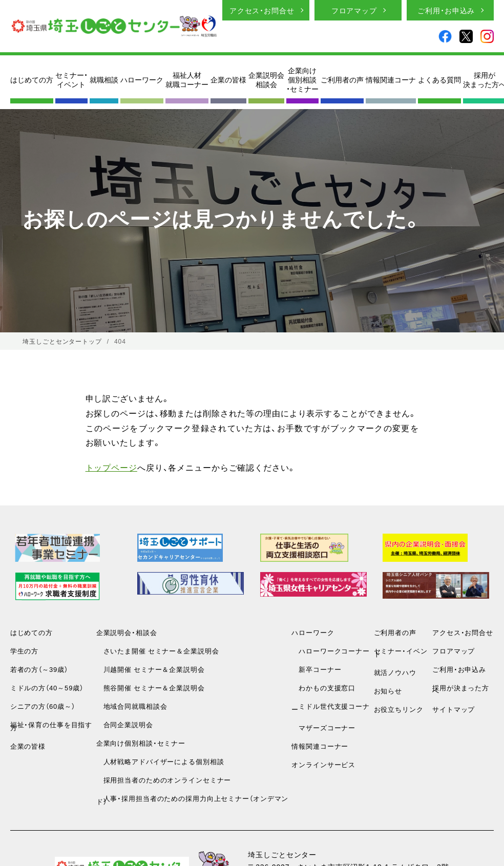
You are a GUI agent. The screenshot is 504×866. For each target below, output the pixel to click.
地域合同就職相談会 (132, 706)
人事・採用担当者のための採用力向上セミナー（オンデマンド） (193, 800)
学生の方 (25, 651)
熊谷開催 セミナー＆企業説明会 (151, 688)
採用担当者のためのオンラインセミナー (164, 780)
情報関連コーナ (391, 79)
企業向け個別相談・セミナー (302, 80)
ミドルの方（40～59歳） (47, 688)
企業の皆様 (228, 79)
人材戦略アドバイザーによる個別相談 (160, 761)
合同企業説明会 (125, 724)
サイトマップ (454, 709)
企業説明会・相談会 (127, 632)
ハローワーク (142, 79)
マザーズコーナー (323, 727)
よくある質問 (439, 79)
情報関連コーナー (320, 746)
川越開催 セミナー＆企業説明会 (151, 669)
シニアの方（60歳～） (43, 706)
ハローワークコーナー (331, 651)
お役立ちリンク (399, 709)
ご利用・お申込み (446, 10)
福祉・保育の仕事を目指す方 (51, 726)
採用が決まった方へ (461, 689)
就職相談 (104, 79)
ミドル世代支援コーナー (331, 707)
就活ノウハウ (395, 672)
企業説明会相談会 (266, 79)
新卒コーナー (316, 669)
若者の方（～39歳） (39, 669)
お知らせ (388, 691)
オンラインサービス (323, 764)
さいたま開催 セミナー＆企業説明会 (158, 651)
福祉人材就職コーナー (187, 79)
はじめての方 (32, 79)
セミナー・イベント (71, 79)
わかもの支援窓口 (323, 688)
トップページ (111, 467)
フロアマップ (354, 10)
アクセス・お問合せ (262, 10)
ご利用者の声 (342, 79)
